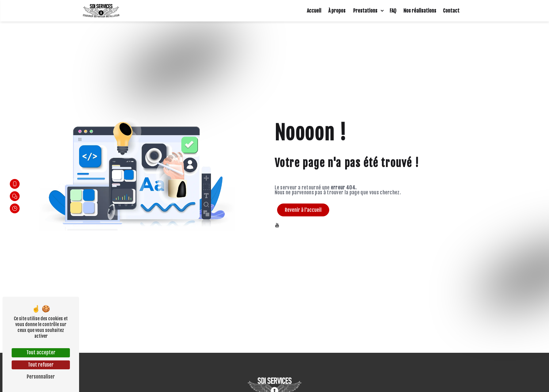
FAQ (393, 11)
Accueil (314, 11)
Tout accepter (41, 352)
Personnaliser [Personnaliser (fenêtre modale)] (41, 377)
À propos (337, 11)
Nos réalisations (420, 11)
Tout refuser (41, 365)
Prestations (365, 11)
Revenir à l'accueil (303, 210)
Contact (451, 11)
